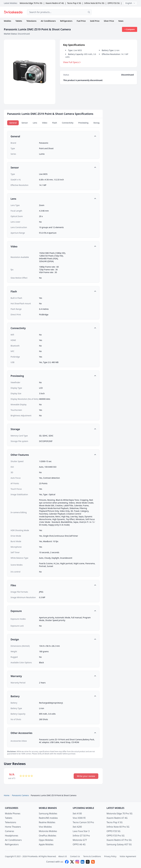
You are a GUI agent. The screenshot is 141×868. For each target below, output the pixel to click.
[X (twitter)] (72, 862)
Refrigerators (66, 21)
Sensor (25, 123)
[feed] (93, 862)
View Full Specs (72, 62)
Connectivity (68, 123)
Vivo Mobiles (45, 827)
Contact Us (75, 856)
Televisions (31, 21)
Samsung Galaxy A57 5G (119, 844)
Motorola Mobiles (48, 831)
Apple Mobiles (46, 844)
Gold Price (95, 21)
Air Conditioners (48, 21)
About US (63, 856)
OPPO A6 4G (79, 844)
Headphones (12, 836)
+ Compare (130, 29)
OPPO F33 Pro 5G (116, 836)
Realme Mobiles (47, 822)
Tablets (19, 21)
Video (45, 123)
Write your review (86, 776)
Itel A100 (77, 813)
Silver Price (109, 21)
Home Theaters (13, 827)
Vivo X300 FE (79, 818)
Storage (97, 123)
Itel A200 (77, 827)
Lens (35, 123)
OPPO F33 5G (114, 3)
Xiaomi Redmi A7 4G (55, 3)
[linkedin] (82, 862)
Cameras (10, 831)
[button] (53, 136)
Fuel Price (81, 21)
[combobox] (59, 12)
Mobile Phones (13, 813)
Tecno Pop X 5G (74, 3)
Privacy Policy (110, 856)
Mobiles (8, 21)
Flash (55, 123)
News (121, 21)
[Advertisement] (117, 12)
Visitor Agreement (128, 856)
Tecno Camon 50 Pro (83, 822)
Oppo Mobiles (46, 840)
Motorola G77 (80, 840)
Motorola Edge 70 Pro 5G (31, 3)
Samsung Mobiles (48, 813)
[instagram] (77, 862)
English (130, 3)
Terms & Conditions (92, 856)
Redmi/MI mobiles (48, 818)
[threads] (88, 862)
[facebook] (67, 862)
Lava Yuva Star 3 (81, 831)
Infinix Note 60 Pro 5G (94, 3)
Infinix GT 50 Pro (81, 836)
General (13, 123)
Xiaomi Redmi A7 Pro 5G (119, 840)
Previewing (83, 123)
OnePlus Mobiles (48, 836)
